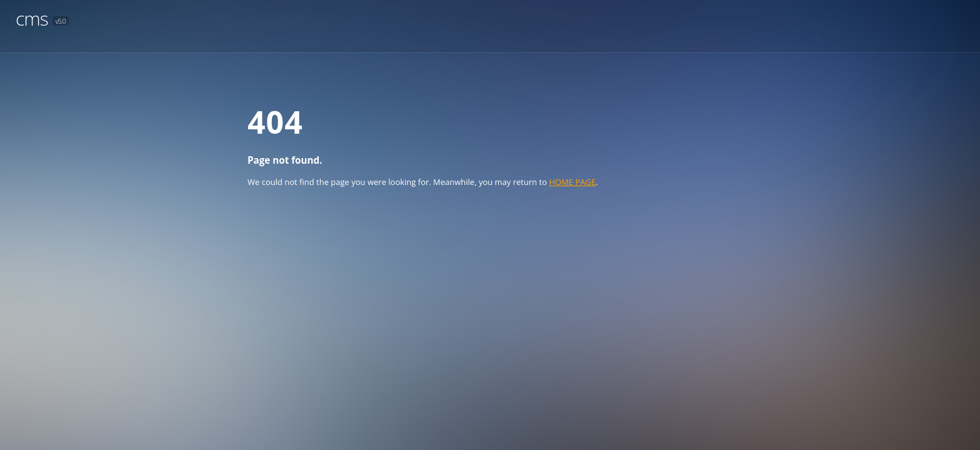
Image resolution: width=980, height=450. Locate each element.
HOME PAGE (572, 182)
